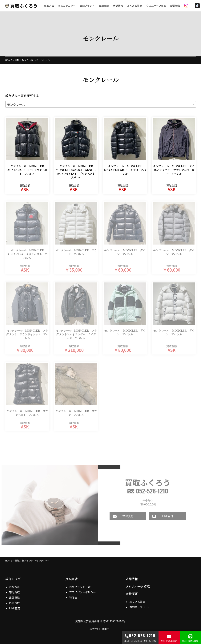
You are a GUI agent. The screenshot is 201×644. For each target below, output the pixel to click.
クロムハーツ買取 (156, 6)
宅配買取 (14, 592)
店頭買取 (14, 603)
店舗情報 (118, 6)
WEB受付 (118, 516)
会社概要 (132, 594)
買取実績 (104, 6)
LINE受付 (158, 516)
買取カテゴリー (67, 6)
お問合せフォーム (140, 607)
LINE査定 (15, 608)
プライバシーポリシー (82, 592)
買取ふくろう (22, 6)
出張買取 (14, 597)
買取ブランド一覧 (80, 587)
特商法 (73, 597)
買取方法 (49, 6)
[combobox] (101, 104)
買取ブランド (87, 6)
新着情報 (175, 6)
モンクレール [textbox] (16, 104)
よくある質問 (135, 6)
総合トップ (13, 579)
